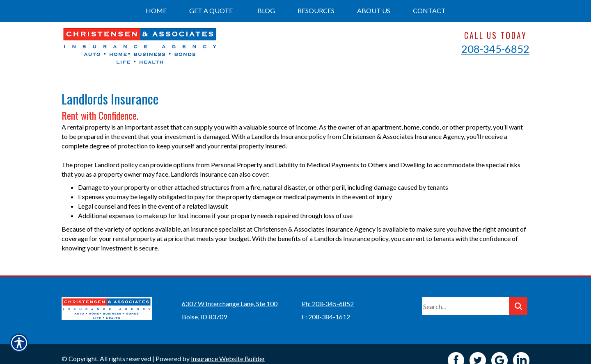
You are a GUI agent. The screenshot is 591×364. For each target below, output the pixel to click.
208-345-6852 (495, 49)
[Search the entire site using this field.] (465, 293)
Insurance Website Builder (228, 346)
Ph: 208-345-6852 (328, 291)
